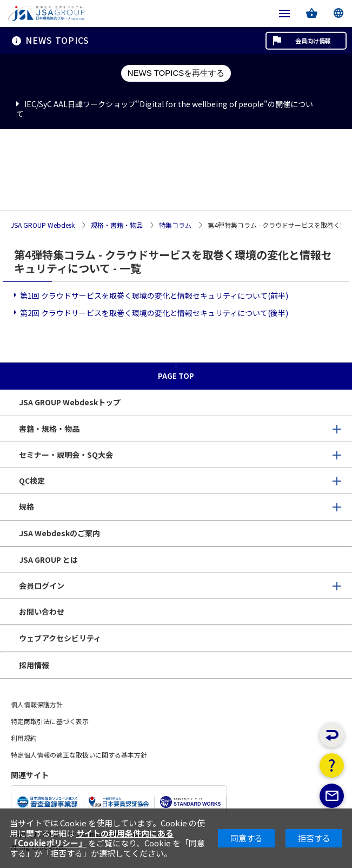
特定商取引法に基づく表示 (50, 721)
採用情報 (34, 665)
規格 (26, 507)
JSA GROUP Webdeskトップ (70, 402)
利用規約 (24, 738)
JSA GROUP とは (48, 560)
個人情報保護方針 (37, 704)
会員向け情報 (313, 41)
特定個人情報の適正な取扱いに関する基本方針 (79, 755)
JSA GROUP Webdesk (43, 225)
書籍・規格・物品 (49, 429)
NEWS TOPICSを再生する (176, 73)
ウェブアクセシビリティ (60, 638)
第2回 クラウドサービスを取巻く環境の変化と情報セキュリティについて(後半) (154, 313)
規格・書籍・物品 (117, 225)
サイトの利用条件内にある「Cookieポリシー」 (92, 838)
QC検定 (32, 481)
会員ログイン (42, 586)
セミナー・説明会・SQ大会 (66, 455)
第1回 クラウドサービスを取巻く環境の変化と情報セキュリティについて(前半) (154, 295)
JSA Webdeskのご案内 (59, 533)
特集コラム (175, 225)
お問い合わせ (42, 611)
